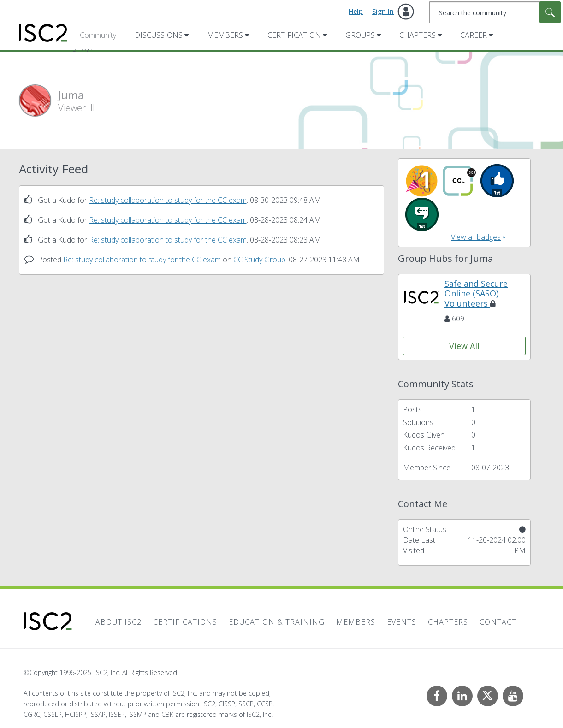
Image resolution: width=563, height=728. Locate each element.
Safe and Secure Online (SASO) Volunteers (476, 293)
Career (474, 35)
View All (464, 346)
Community (98, 35)
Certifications (185, 622)
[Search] (495, 12)
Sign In (383, 11)
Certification (294, 35)
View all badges (476, 237)
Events (402, 622)
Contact (498, 622)
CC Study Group (259, 260)
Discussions (159, 35)
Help (356, 11)
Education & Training (277, 622)
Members (225, 35)
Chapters (418, 35)
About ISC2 (119, 622)
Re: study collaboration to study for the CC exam (168, 200)
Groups (360, 35)
